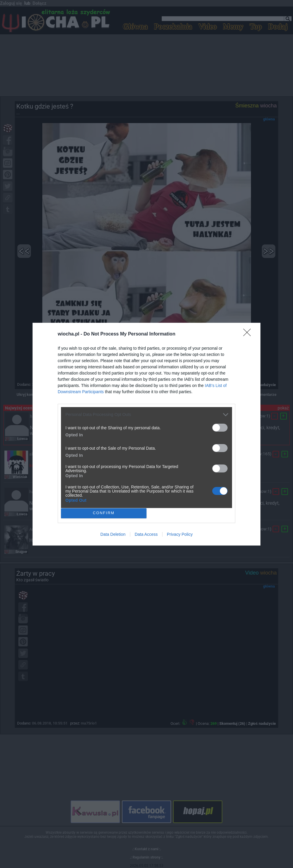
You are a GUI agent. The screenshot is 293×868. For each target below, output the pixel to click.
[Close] (249, 334)
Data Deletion (113, 534)
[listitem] (146, 415)
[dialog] (146, 434)
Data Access (146, 534)
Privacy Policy (180, 534)
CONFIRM (104, 513)
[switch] (220, 428)
